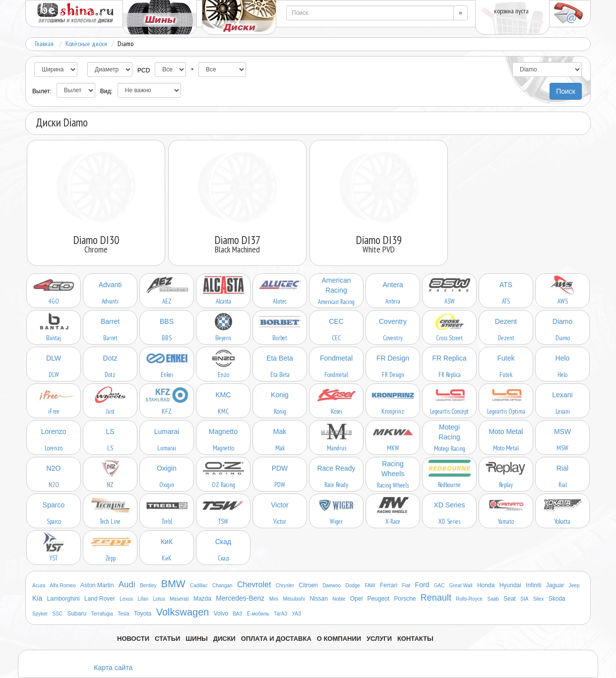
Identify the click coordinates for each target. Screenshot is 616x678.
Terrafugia (102, 614)
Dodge (352, 586)
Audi (127, 585)
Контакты (415, 639)
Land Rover (100, 599)
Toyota (143, 614)
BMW (173, 584)
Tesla (123, 614)
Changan (222, 586)
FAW (370, 586)
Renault (436, 598)
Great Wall (461, 586)
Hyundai (510, 585)
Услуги (379, 639)
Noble (339, 599)
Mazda (202, 599)
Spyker (40, 614)
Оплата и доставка (276, 639)
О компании (339, 639)
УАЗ (297, 614)
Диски (224, 639)
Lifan (143, 599)
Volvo (221, 614)
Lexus (126, 599)
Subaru (77, 614)
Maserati (179, 599)
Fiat (406, 586)
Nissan (319, 599)
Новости (133, 639)
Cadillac (199, 586)
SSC (57, 614)
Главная (44, 44)
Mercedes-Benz (240, 598)
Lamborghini (63, 599)
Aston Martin (97, 585)
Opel (356, 599)
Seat (510, 599)
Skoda (557, 599)
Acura (39, 586)
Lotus (159, 599)
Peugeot (378, 599)
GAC (439, 586)
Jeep (574, 586)
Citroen (308, 585)
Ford (422, 585)
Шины (197, 639)
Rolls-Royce (469, 599)
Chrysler (285, 586)
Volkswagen (183, 612)
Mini (274, 599)
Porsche (405, 599)
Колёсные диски (86, 44)
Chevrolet (254, 585)
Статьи (168, 639)
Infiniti (533, 585)
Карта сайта (113, 668)
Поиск (566, 91)
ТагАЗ (280, 614)
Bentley (148, 586)
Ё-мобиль (258, 614)
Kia (37, 598)
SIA (524, 599)
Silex (539, 599)
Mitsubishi (294, 599)
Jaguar (555, 585)
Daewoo (332, 586)
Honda (486, 585)
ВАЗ (237, 614)
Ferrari (389, 585)
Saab (493, 599)
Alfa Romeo (62, 586)
